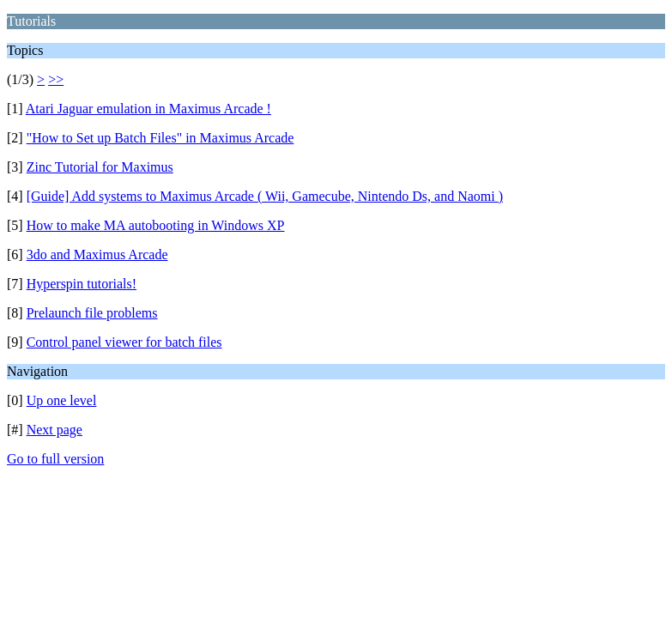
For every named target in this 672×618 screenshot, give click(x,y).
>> (56, 79)
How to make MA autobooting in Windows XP (156, 225)
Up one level (62, 400)
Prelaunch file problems (92, 313)
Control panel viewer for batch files (124, 342)
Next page (54, 430)
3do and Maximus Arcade (97, 254)
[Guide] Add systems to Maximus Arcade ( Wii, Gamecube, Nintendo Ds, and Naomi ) (265, 196)
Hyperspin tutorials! (82, 284)
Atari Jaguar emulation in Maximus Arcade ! (148, 109)
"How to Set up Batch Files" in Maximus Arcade (160, 138)
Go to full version (55, 459)
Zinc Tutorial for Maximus (100, 167)
